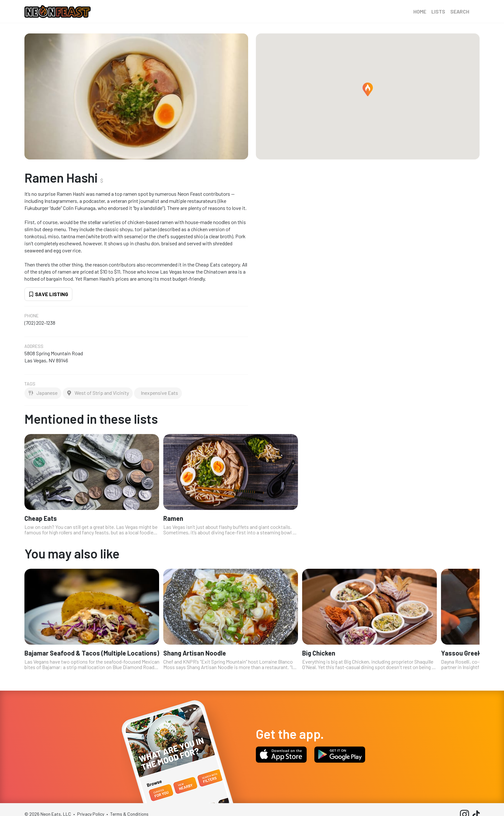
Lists (438, 11)
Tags (30, 384)
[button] (368, 89)
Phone (32, 316)
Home (420, 11)
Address (34, 346)
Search (460, 11)
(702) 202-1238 (40, 323)
